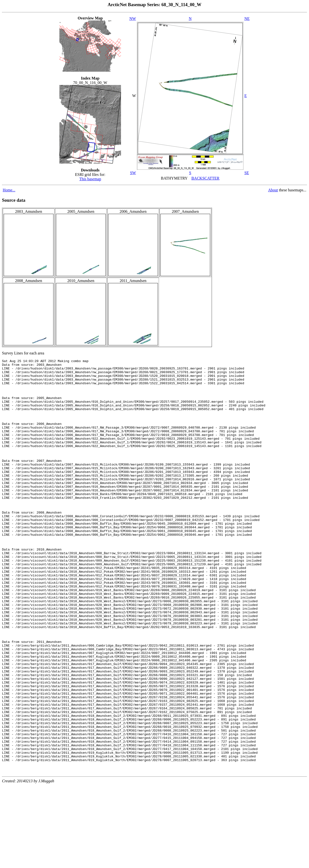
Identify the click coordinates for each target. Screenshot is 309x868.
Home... (9, 190)
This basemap (90, 179)
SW (133, 173)
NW (133, 19)
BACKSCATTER (206, 178)
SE (247, 173)
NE (247, 19)
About (273, 190)
